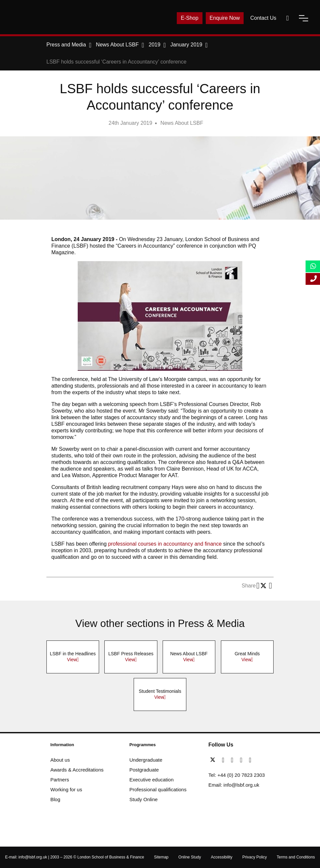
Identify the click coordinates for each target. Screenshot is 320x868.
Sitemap (161, 857)
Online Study (190, 857)
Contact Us (263, 18)
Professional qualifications (158, 789)
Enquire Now (225, 18)
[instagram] (250, 760)
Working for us (66, 789)
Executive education (151, 780)
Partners (60, 780)
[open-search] (287, 18)
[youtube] (243, 760)
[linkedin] (234, 760)
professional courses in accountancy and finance (165, 544)
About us (60, 760)
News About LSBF (182, 123)
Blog (55, 799)
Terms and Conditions (296, 857)
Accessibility (222, 857)
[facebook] (225, 760)
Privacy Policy (255, 857)
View (72, 660)
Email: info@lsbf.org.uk (234, 785)
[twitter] (214, 760)
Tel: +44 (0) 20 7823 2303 (237, 775)
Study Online (144, 799)
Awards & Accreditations (77, 770)
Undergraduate (146, 760)
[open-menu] (304, 18)
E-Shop (189, 18)
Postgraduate (144, 770)
